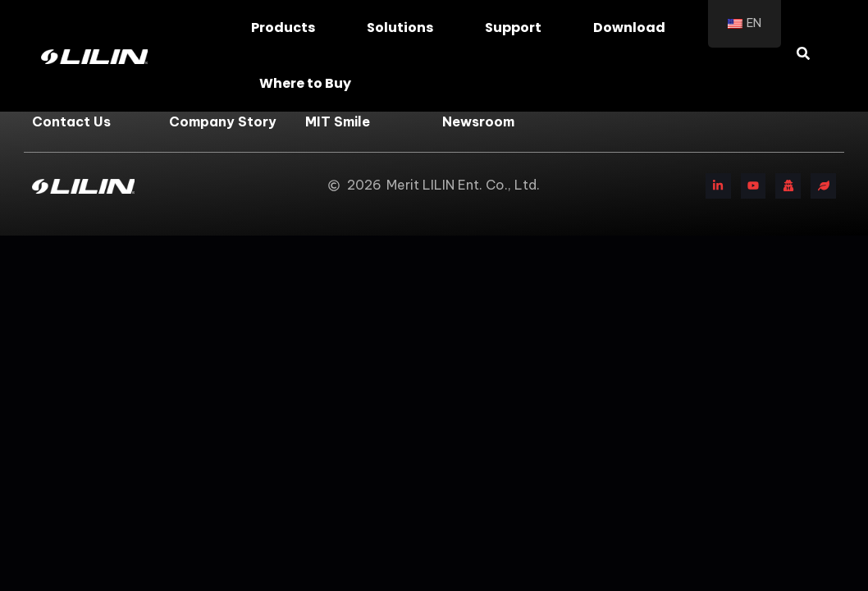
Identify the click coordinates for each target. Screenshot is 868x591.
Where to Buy (309, 83)
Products (287, 27)
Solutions (404, 27)
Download (633, 27)
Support (517, 27)
